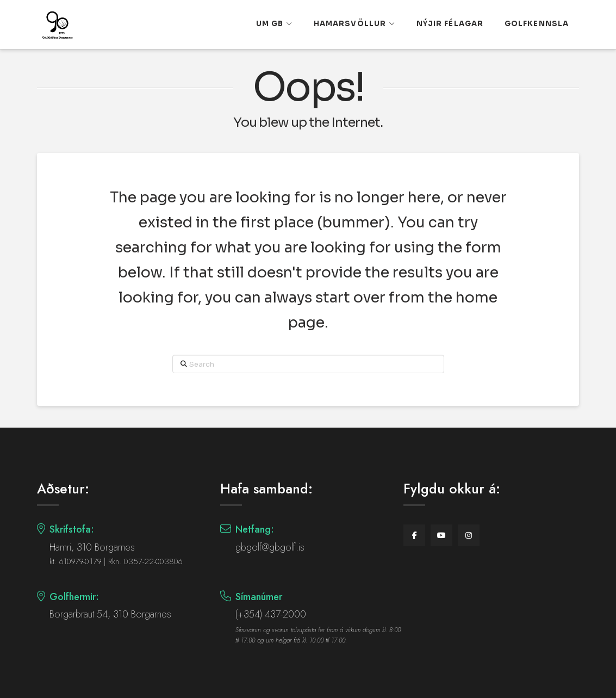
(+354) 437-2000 (271, 614)
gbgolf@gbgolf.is (270, 547)
